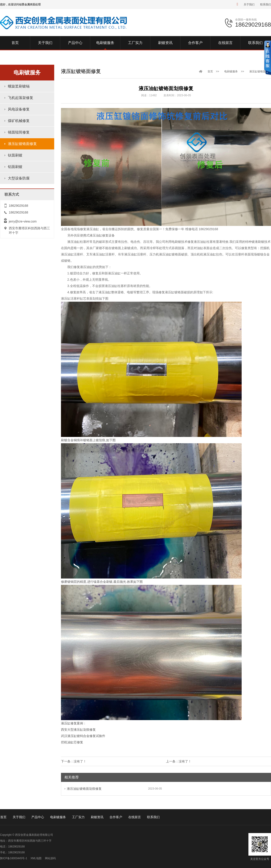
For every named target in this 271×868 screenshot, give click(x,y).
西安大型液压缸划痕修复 (78, 730)
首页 (210, 71)
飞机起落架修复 (21, 98)
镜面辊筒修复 (19, 132)
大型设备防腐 (19, 178)
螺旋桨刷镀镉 (19, 86)
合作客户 (116, 817)
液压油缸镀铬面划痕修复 (83, 789)
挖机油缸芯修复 (72, 742)
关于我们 (249, 5)
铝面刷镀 (15, 167)
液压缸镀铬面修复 (22, 144)
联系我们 (266, 5)
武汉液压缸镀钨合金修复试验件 (83, 736)
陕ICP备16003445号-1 (14, 858)
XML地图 (36, 858)
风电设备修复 (19, 109)
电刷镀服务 (231, 71)
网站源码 (50, 858)
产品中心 (38, 817)
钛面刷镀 (15, 155)
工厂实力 (78, 817)
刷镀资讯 (97, 817)
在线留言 (135, 817)
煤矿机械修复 (19, 121)
